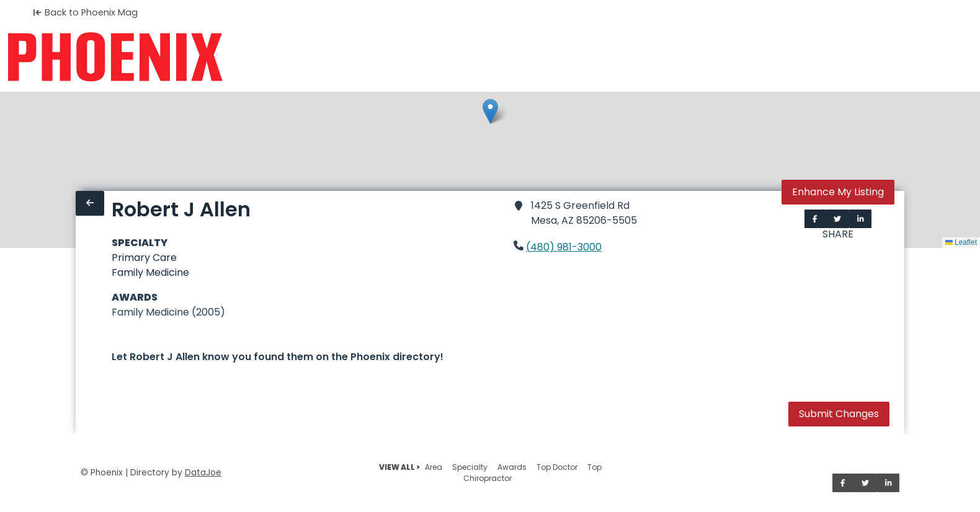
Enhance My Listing (838, 192)
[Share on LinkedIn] (861, 219)
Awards (512, 467)
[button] (490, 111)
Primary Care (144, 258)
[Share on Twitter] (837, 219)
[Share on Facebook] (815, 219)
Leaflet (961, 242)
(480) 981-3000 (564, 247)
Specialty (470, 467)
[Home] (115, 57)
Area (434, 467)
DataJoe (203, 473)
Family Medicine (150, 272)
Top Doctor (557, 467)
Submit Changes (839, 414)
